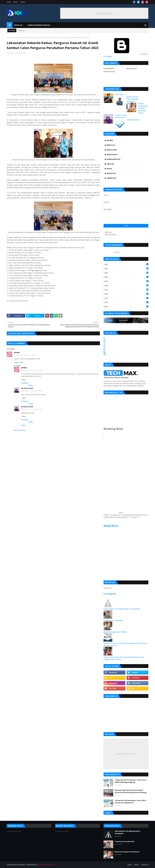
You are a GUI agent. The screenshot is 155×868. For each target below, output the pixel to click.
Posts (109, 232)
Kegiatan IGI (112, 155)
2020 (126, 277)
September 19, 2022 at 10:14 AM (26, 355)
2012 (126, 302)
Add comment (19, 430)
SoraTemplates (20, 865)
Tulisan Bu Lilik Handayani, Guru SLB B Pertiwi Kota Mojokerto (130, 802)
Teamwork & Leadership (113, 620)
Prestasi (110, 164)
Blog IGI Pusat (132, 68)
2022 (126, 269)
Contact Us (145, 865)
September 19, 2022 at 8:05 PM (33, 391)
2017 (126, 290)
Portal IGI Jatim (109, 68)
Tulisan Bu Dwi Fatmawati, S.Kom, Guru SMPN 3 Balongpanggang (131, 781)
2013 (126, 298)
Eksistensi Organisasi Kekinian (115, 632)
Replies (18, 366)
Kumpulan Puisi (114, 159)
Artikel (110, 140)
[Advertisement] (111, 477)
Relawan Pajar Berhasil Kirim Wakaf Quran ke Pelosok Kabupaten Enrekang (131, 791)
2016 (126, 294)
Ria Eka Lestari (13, 53)
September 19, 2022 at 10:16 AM (33, 370)
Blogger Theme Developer (46, 865)
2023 (126, 264)
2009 (126, 307)
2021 (126, 273)
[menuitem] (10, 25)
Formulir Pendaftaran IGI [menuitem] (39, 25)
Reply (16, 362)
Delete (22, 362)
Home (9, 2)
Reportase (111, 173)
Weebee (17, 353)
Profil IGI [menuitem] (18, 25)
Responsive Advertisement (104, 13)
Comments (111, 235)
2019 (126, 281)
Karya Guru (112, 150)
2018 (126, 285)
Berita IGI (111, 145)
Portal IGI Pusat (109, 71)
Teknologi (111, 178)
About (15, 2)
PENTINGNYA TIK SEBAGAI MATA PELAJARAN (122, 609)
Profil (110, 169)
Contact (23, 2)
